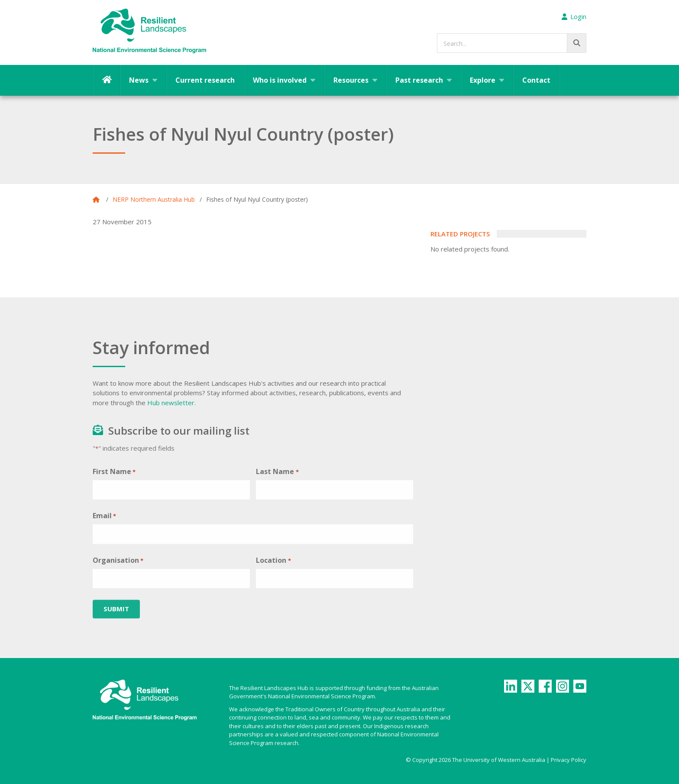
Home (107, 80)
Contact (536, 80)
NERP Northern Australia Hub (154, 199)
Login (574, 16)
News (139, 80)
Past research (419, 80)
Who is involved (280, 80)
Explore (483, 80)
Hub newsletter (171, 403)
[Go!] (577, 43)
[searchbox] (512, 43)
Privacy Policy (569, 760)
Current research (205, 80)
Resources (351, 80)
